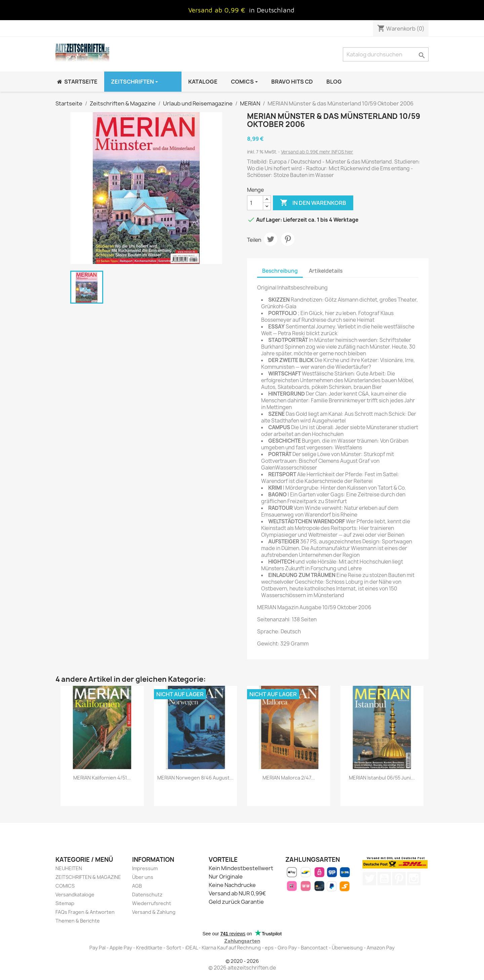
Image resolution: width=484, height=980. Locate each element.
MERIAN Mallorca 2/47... (289, 778)
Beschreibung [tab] (280, 271)
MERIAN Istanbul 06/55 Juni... (382, 778)
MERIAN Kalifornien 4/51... (102, 778)
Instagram (414, 879)
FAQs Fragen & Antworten (85, 912)
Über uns (143, 877)
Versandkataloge (75, 895)
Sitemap (65, 903)
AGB (137, 886)
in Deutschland (272, 10)
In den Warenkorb (313, 203)
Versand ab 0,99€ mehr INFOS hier (317, 152)
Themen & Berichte (78, 921)
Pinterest (288, 239)
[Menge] (255, 203)
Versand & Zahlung (154, 912)
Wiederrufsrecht (152, 903)
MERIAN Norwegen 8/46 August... (195, 778)
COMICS (65, 886)
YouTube (384, 879)
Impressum (145, 868)
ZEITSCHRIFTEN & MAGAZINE (88, 877)
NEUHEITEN (69, 868)
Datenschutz (147, 895)
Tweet (271, 239)
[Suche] (386, 54)
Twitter (369, 879)
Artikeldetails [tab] (326, 271)
